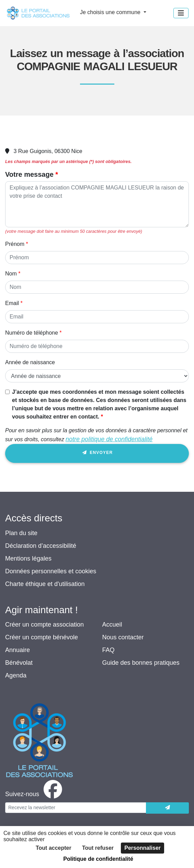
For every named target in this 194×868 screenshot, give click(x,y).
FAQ (109, 650)
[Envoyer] (167, 808)
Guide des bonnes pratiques (141, 663)
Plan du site (21, 533)
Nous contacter (123, 637)
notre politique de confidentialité (109, 439)
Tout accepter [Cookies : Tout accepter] (54, 848)
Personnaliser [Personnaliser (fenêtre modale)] (142, 848)
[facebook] (35, 794)
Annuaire (18, 650)
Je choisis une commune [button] (111, 12)
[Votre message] (97, 204)
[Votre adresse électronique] (76, 808)
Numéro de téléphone (32, 333)
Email (12, 303)
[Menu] (181, 13)
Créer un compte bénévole (42, 637)
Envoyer (97, 454)
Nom (11, 274)
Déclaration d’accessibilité (41, 546)
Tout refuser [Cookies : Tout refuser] (98, 848)
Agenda (16, 675)
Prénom (15, 244)
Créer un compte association (44, 625)
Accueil (112, 625)
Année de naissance (30, 362)
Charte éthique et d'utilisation (45, 584)
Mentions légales (28, 558)
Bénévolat (19, 663)
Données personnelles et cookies (51, 571)
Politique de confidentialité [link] (98, 859)
